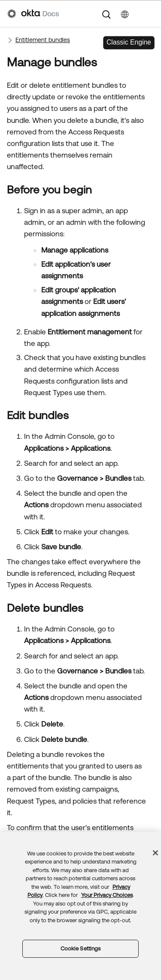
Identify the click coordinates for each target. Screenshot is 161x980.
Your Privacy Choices (107, 895)
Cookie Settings (81, 949)
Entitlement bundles (43, 40)
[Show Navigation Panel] (149, 14)
